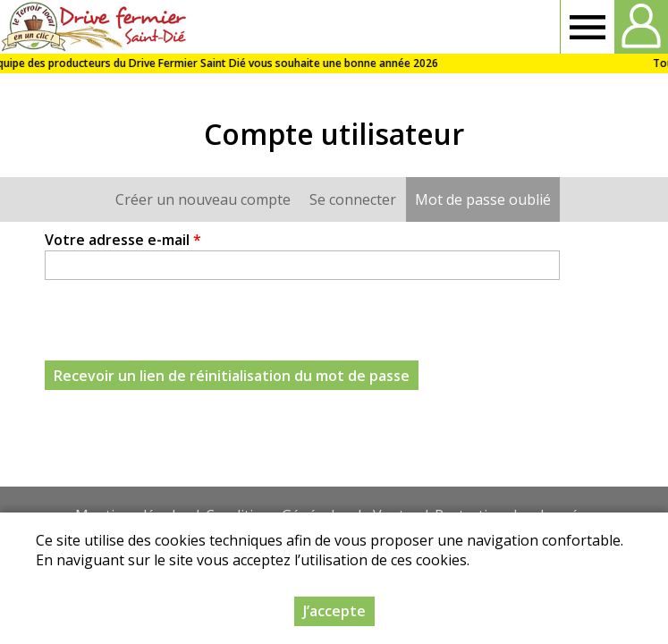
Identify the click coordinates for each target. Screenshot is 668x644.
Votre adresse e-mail (123, 240)
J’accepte (334, 611)
